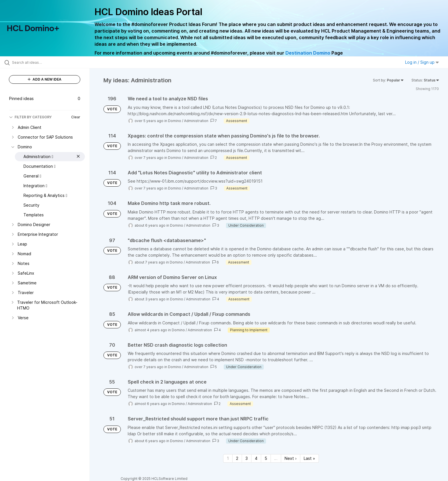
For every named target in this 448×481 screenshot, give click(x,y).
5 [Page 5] (266, 458)
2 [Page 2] (237, 458)
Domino (175, 121)
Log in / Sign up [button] (422, 62)
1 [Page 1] (228, 458)
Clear (76, 117)
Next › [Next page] (291, 458)
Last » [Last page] (309, 458)
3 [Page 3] (247, 458)
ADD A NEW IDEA (45, 79)
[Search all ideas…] (52, 62)
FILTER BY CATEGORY (30, 117)
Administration (196, 121)
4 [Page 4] (256, 458)
